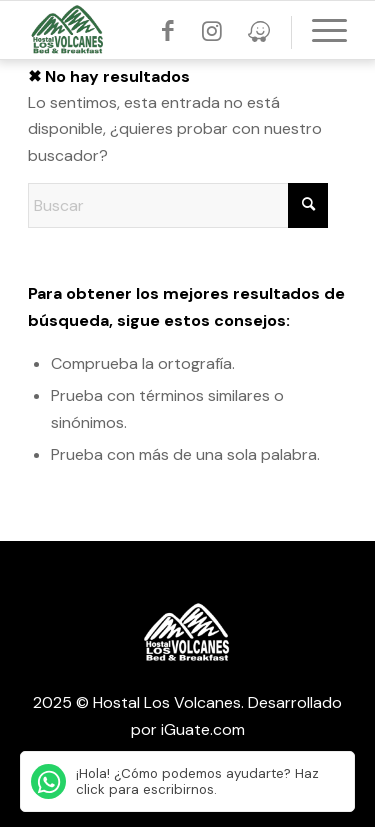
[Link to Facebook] (168, 31)
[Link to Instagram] (212, 31)
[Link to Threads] (259, 31)
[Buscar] (178, 205)
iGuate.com (203, 729)
